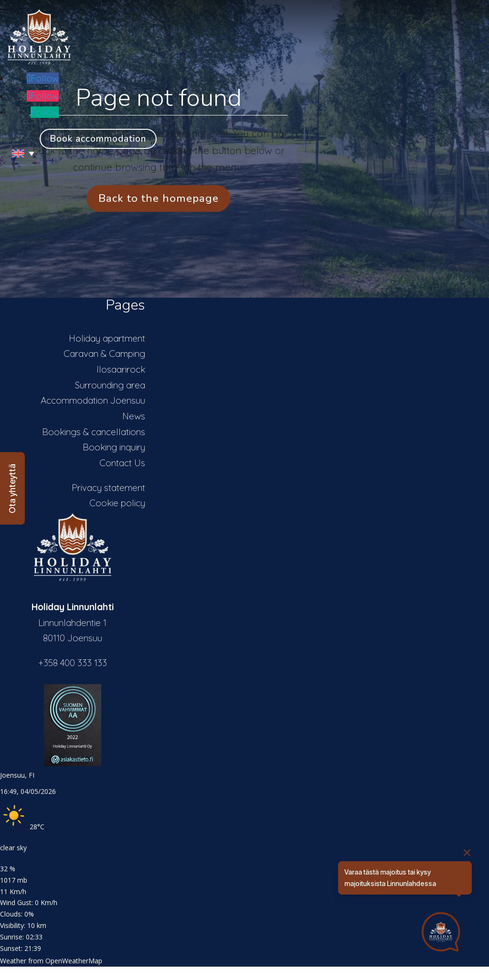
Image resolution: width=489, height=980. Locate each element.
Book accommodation (98, 139)
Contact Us (122, 463)
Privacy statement (108, 488)
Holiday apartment (107, 338)
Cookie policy (117, 503)
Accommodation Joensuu (93, 400)
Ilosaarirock (121, 369)
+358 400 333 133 (73, 663)
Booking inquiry (114, 447)
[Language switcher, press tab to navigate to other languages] (20, 153)
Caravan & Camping (104, 354)
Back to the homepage (159, 198)
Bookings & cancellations (94, 432)
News (134, 416)
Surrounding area (110, 385)
